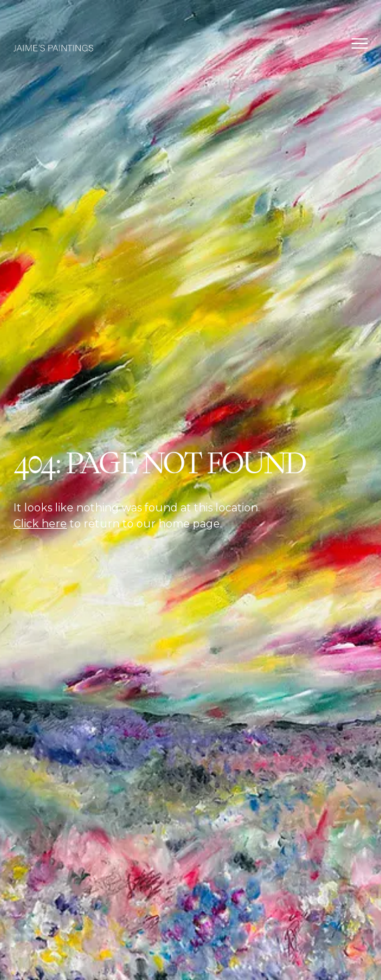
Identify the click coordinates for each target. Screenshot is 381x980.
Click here (40, 524)
